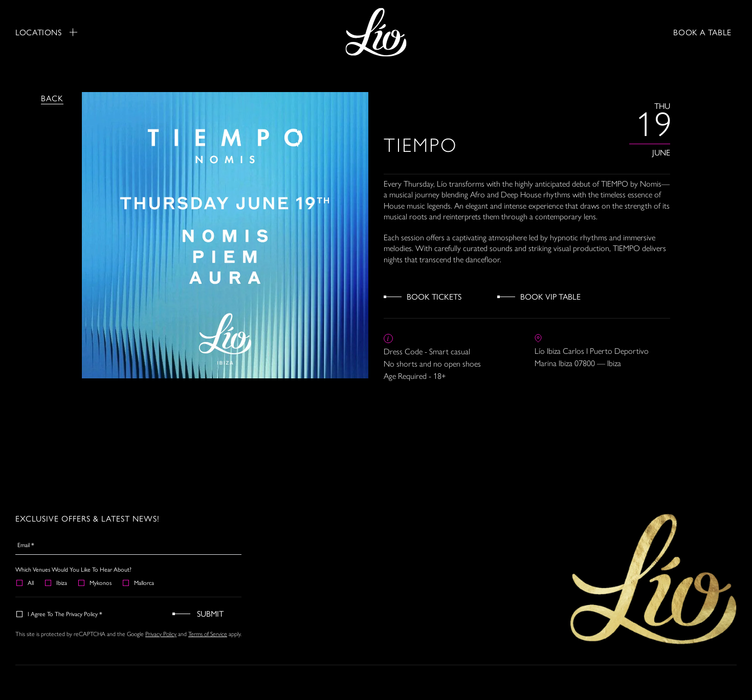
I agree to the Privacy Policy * (60, 614)
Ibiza (57, 582)
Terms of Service (208, 634)
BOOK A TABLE (702, 32)
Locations (46, 32)
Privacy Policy (161, 634)
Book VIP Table (550, 296)
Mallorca (139, 582)
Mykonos (95, 582)
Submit (210, 613)
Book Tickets (434, 296)
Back (52, 98)
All (26, 582)
